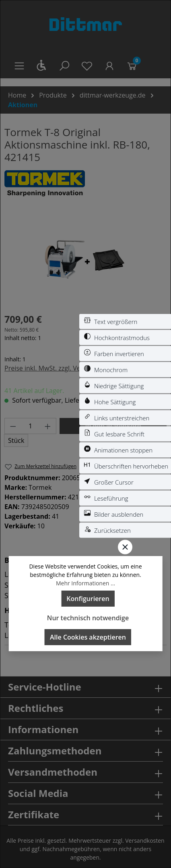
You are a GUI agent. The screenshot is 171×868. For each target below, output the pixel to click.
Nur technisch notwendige (88, 618)
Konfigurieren (88, 599)
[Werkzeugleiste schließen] (125, 547)
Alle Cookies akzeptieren (88, 637)
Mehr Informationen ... (85, 583)
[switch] (125, 322)
